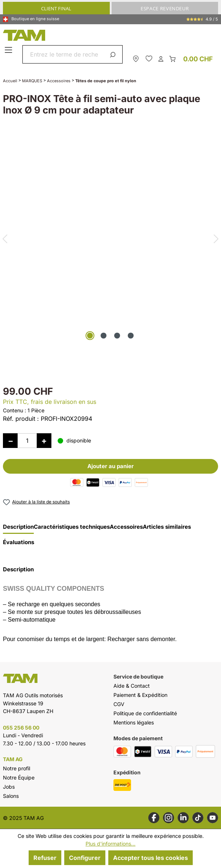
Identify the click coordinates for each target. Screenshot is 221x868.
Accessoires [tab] (126, 527)
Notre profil (17, 768)
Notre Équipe (19, 777)
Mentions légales (134, 722)
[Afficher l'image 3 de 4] (117, 336)
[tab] (18, 529)
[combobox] (64, 54)
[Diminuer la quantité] (10, 441)
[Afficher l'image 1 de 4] (90, 336)
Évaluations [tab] (19, 542)
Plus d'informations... (110, 844)
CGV (119, 704)
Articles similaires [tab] (167, 527)
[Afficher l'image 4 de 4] (131, 336)
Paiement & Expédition (140, 695)
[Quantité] (27, 441)
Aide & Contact (132, 686)
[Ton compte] (161, 58)
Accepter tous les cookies (151, 858)
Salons (11, 796)
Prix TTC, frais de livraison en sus (50, 402)
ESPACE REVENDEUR (165, 8)
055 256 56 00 (21, 728)
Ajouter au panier (110, 466)
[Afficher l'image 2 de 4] (104, 336)
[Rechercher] (114, 54)
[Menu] (9, 50)
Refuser (45, 858)
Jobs (9, 787)
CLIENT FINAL (56, 8)
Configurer (85, 858)
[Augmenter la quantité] (44, 441)
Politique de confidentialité (145, 713)
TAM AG (13, 759)
